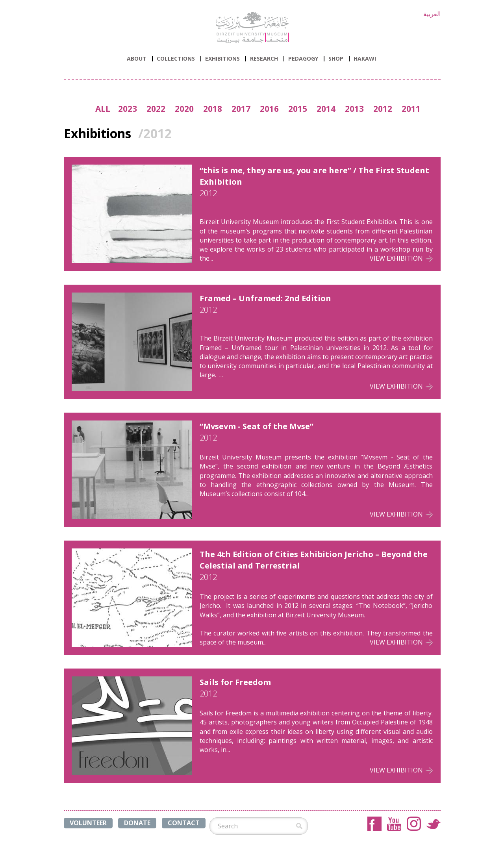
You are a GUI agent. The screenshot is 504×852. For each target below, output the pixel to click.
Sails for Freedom (235, 682)
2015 (298, 109)
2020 (184, 109)
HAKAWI (365, 59)
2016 (269, 109)
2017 (241, 109)
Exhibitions (222, 59)
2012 (383, 109)
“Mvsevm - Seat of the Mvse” (257, 426)
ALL (103, 109)
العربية (432, 14)
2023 (128, 109)
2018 (213, 109)
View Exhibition (396, 258)
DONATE (137, 823)
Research (264, 59)
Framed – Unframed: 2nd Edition (265, 298)
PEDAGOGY (303, 59)
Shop (336, 59)
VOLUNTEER (88, 823)
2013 (354, 109)
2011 (411, 109)
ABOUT (137, 59)
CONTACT (184, 823)
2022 (156, 109)
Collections (176, 59)
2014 (326, 109)
